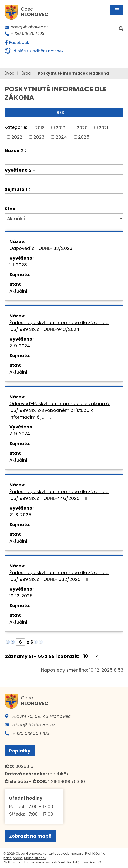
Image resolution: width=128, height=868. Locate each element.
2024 (61, 137)
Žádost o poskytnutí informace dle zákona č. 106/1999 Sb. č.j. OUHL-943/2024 (59, 326)
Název (14, 151)
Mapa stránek (35, 858)
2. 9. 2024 (20, 346)
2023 (39, 137)
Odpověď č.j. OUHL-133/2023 (45, 248)
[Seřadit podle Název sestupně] (26, 151)
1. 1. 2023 (18, 265)
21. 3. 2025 (20, 515)
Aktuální (18, 291)
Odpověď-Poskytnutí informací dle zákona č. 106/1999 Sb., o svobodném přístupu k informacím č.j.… (59, 410)
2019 (60, 128)
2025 (84, 137)
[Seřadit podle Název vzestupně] (26, 149)
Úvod (9, 73)
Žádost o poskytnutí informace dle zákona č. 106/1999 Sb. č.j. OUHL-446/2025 (59, 495)
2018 (40, 128)
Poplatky (20, 751)
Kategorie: (16, 127)
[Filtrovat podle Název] (64, 160)
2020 (82, 128)
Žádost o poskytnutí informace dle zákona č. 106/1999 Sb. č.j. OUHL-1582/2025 (59, 576)
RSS (89, 113)
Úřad (26, 73)
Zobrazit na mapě (30, 836)
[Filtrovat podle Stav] (64, 219)
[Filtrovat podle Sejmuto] (64, 198)
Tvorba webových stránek (45, 862)
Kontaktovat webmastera (63, 854)
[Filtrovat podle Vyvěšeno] (64, 179)
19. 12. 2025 (21, 596)
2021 (103, 128)
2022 (17, 137)
